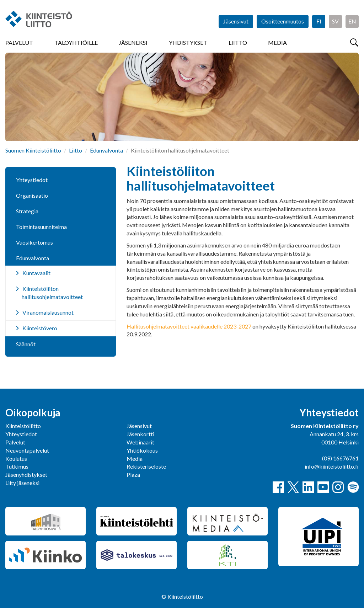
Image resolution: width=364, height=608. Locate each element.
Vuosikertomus (34, 242)
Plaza (133, 474)
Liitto (238, 42)
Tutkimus (17, 466)
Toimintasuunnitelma (41, 227)
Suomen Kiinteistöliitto (33, 150)
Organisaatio (32, 195)
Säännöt (26, 344)
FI (319, 21)
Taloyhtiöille (76, 42)
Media (277, 42)
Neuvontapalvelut (27, 450)
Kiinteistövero (40, 328)
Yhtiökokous (142, 450)
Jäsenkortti (140, 434)
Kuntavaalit (36, 273)
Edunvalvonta (106, 150)
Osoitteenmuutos (283, 21)
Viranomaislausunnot (48, 312)
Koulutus (16, 458)
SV (335, 21)
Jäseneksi (133, 42)
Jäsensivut (236, 21)
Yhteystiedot (32, 180)
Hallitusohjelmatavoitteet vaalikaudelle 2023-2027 (189, 326)
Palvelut (19, 42)
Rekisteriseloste (146, 466)
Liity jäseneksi (22, 483)
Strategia (27, 211)
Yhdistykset (188, 42)
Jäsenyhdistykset (26, 474)
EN (352, 21)
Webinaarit (140, 442)
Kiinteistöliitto (23, 426)
